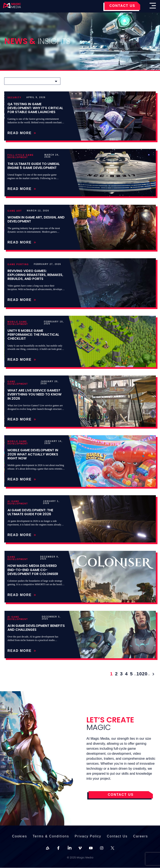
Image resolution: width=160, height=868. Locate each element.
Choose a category (24, 81)
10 (139, 674)
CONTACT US (122, 6)
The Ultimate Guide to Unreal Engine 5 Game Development (34, 166)
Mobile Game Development (18, 323)
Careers (141, 836)
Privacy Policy (88, 836)
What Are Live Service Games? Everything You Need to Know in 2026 (34, 394)
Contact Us (117, 836)
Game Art (15, 211)
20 (145, 674)
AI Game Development (18, 503)
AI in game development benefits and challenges (36, 628)
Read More (22, 133)
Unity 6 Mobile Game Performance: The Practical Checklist (33, 335)
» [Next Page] (153, 674)
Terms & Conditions (51, 836)
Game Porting (18, 264)
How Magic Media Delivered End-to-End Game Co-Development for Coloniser (33, 570)
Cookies (20, 836)
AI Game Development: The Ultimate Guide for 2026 (30, 512)
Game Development (18, 383)
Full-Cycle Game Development (21, 156)
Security (14, 98)
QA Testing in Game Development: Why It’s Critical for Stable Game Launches (35, 108)
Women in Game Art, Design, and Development (36, 219)
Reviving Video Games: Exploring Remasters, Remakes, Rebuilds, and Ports (35, 275)
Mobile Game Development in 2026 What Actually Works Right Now (33, 454)
